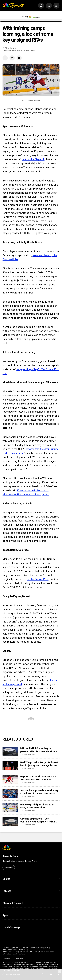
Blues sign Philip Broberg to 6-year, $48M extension (37, 806)
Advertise (17, 948)
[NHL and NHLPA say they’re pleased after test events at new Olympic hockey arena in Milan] (10, 751)
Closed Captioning (37, 948)
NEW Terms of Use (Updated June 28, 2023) (20, 952)
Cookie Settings (19, 954)
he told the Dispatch (33, 159)
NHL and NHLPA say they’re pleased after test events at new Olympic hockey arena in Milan (39, 750)
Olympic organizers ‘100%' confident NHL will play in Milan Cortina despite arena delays (38, 820)
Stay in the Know (10, 856)
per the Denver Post (37, 579)
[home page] (13, 6)
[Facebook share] (5, 58)
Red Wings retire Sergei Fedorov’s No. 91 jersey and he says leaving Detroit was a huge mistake (40, 764)
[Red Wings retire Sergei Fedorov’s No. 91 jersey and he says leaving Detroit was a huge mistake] (10, 765)
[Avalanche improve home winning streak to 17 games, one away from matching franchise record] (10, 793)
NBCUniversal (18, 959)
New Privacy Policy (46, 952)
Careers (25, 948)
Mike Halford (10, 48)
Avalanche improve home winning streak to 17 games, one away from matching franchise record (39, 792)
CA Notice (7, 954)
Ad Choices (7, 948)
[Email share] (19, 58)
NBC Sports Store (10, 950)
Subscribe (9, 868)
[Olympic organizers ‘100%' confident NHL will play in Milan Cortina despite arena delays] (10, 822)
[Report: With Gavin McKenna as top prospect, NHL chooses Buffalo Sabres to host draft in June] (10, 779)
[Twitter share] (12, 58)
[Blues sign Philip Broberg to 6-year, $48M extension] (10, 807)
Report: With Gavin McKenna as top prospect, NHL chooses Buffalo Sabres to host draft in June (38, 778)
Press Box (23, 950)
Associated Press (28, 755)
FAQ (47, 948)
